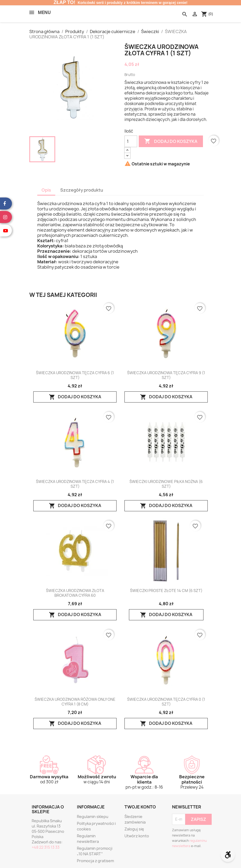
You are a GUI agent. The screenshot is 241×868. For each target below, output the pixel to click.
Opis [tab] (46, 190)
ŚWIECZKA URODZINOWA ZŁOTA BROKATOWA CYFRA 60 (75, 593)
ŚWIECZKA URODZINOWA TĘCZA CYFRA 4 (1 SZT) (75, 484)
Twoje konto (140, 807)
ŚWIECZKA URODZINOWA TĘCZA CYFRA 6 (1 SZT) (75, 375)
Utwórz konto (137, 836)
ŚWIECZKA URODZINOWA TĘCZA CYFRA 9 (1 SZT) (166, 375)
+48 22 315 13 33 (46, 847)
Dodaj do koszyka (171, 141)
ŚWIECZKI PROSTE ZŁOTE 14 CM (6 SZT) (166, 591)
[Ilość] (131, 141)
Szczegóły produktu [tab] (82, 190)
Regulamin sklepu (93, 817)
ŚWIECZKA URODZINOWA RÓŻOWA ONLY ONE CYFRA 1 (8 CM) (75, 702)
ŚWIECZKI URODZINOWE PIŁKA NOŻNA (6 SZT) (166, 484)
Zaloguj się (134, 829)
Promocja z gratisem (95, 861)
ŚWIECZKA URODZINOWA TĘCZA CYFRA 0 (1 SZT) (166, 702)
